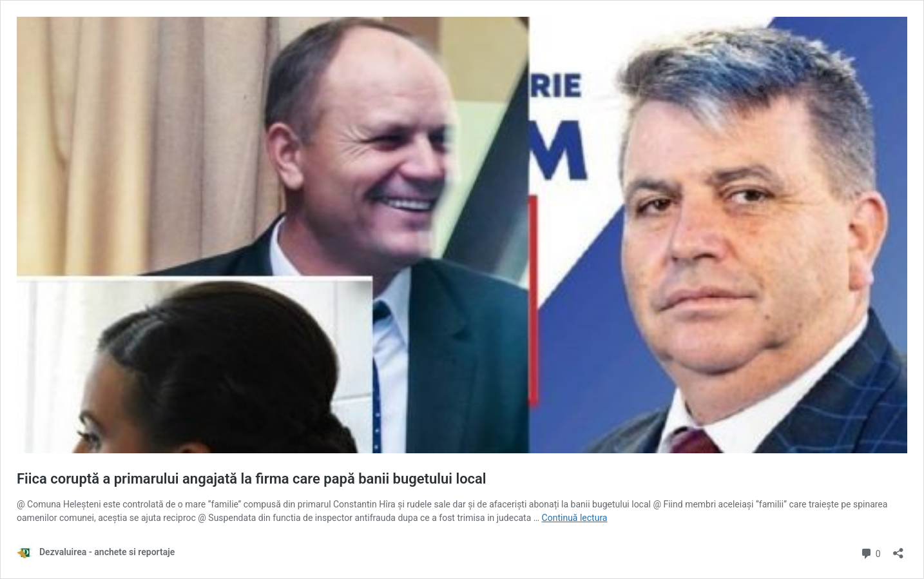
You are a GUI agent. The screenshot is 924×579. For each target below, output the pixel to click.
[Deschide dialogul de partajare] (898, 549)
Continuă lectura (575, 518)
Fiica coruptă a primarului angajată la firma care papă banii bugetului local (252, 479)
